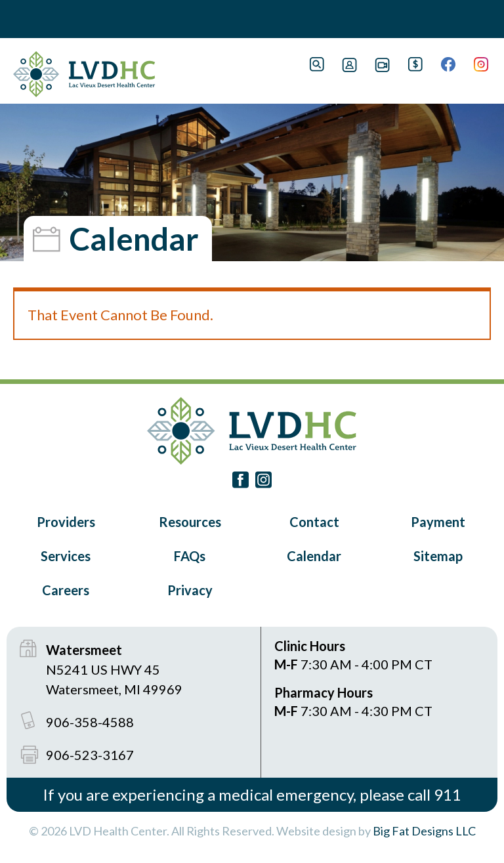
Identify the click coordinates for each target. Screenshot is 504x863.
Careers (66, 590)
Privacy (190, 590)
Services (66, 556)
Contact (314, 522)
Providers (66, 522)
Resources (190, 522)
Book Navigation (39, 19)
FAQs (190, 556)
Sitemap (438, 556)
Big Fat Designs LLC (424, 831)
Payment (438, 522)
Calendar (314, 556)
